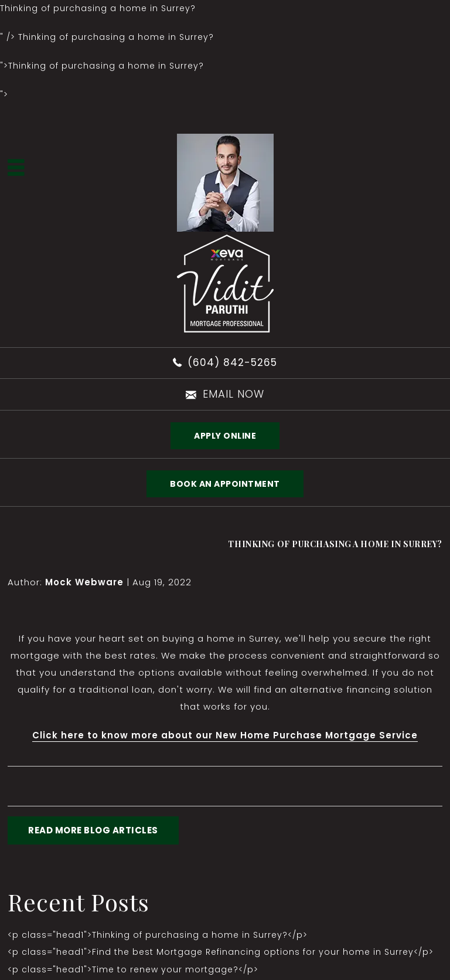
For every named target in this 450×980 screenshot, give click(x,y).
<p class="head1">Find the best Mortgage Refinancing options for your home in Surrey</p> (221, 952)
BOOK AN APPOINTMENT (225, 484)
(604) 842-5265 (232, 362)
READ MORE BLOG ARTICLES (93, 830)
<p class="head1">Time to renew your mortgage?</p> (133, 969)
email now (233, 394)
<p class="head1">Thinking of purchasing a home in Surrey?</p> (158, 935)
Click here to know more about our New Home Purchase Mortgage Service (225, 735)
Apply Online (225, 436)
